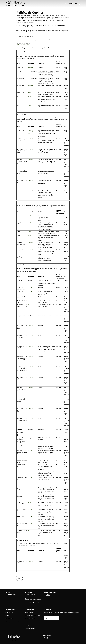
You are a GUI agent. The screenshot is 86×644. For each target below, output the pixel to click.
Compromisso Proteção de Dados (32, 615)
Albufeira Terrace (9, 612)
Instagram (47, 638)
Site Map (27, 625)
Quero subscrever (52, 618)
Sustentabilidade (9, 619)
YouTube (30, 287)
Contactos (8, 615)
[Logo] (23, 637)
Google (29, 96)
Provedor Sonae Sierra (30, 619)
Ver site (48, 594)
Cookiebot (52, 48)
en (72, 4)
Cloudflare (30, 67)
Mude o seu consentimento (23, 45)
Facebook (44, 638)
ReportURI (30, 132)
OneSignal (30, 130)
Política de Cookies (29, 612)
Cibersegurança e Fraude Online (13, 622)
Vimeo (29, 69)
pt (70, 4)
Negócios (27, 622)
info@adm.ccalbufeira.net (33, 603)
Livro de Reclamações (30, 628)
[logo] (24, 4)
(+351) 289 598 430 (31, 595)
